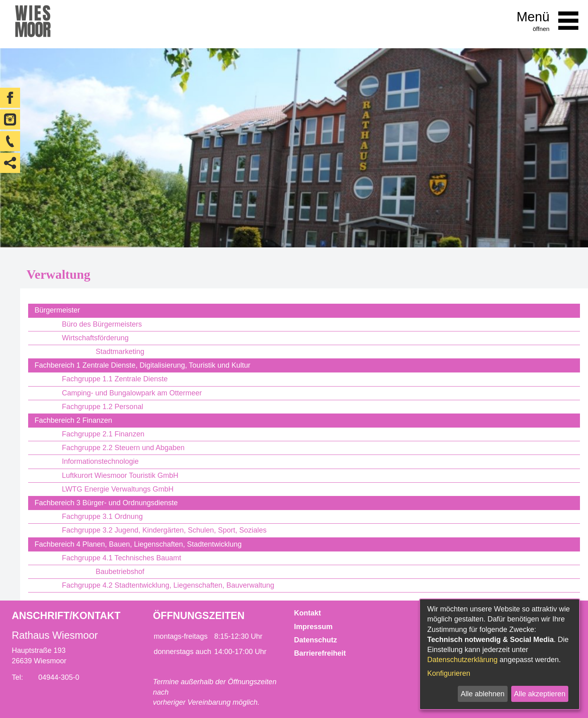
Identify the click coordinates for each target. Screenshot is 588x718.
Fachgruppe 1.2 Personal (102, 407)
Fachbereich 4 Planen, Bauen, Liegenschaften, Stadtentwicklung (138, 544)
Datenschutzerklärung (462, 660)
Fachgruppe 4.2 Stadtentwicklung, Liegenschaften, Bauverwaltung (168, 585)
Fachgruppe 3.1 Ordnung (102, 516)
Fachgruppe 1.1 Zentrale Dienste (115, 379)
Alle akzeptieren (540, 694)
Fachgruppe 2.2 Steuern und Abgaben (123, 448)
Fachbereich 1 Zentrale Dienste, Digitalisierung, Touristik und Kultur (142, 365)
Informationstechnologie (100, 461)
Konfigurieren (449, 673)
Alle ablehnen (482, 694)
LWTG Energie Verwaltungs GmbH (118, 489)
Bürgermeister (57, 310)
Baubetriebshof (120, 572)
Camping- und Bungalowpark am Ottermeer (132, 393)
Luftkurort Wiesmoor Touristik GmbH (120, 475)
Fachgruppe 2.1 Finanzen (103, 434)
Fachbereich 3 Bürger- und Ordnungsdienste (106, 503)
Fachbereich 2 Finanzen (73, 420)
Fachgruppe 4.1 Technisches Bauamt (122, 558)
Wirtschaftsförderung (95, 338)
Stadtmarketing (120, 352)
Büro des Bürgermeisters (102, 324)
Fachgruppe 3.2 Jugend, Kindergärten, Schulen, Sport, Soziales (164, 530)
